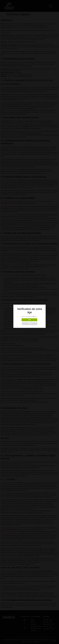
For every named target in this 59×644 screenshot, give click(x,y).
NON (36, 322)
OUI (23, 322)
